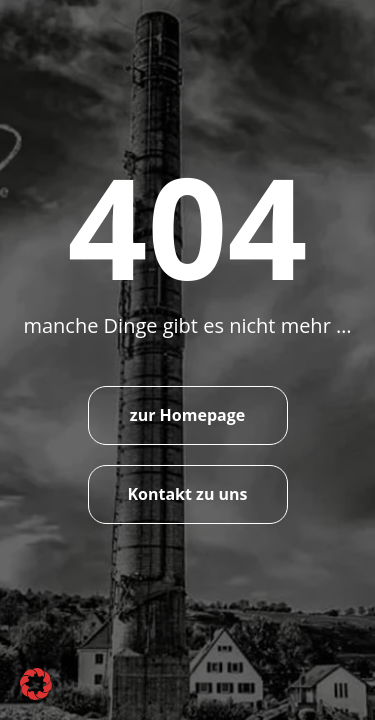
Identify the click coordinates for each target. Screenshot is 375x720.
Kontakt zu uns (187, 494)
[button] (36, 684)
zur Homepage (187, 415)
